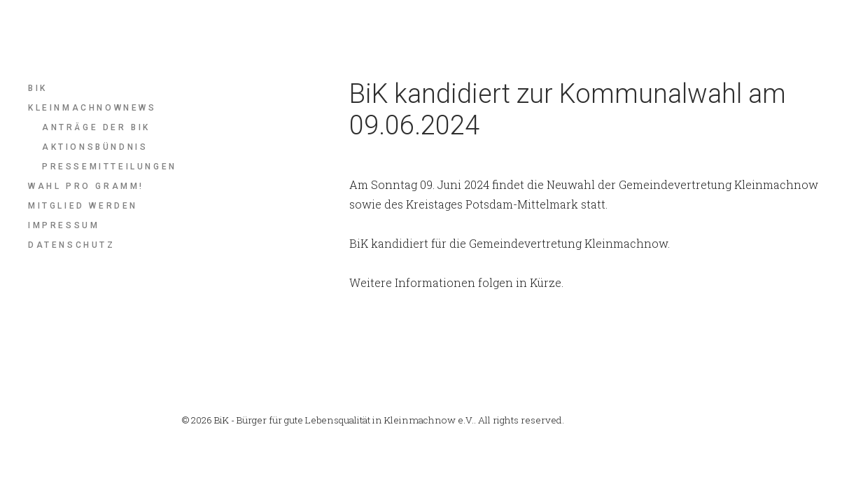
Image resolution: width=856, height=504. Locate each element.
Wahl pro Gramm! (86, 186)
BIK (38, 88)
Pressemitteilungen (110, 167)
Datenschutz (72, 245)
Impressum (64, 225)
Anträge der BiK (96, 127)
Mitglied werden (83, 206)
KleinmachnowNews (92, 108)
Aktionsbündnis (95, 147)
